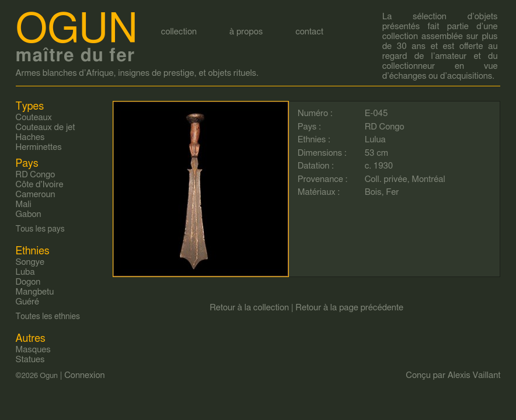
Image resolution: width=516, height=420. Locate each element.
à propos (246, 32)
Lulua (375, 140)
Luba (25, 272)
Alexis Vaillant (474, 375)
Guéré (28, 302)
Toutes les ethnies (48, 317)
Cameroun (36, 195)
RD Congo (385, 127)
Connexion (84, 375)
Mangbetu (35, 292)
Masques (33, 350)
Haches (30, 137)
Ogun (77, 30)
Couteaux (34, 118)
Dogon (28, 282)
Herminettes (39, 147)
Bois (373, 192)
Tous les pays (40, 229)
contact (309, 32)
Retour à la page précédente (349, 308)
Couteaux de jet (46, 127)
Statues (30, 360)
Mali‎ (24, 204)
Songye (30, 262)
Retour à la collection (249, 308)
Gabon (29, 214)
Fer (392, 192)
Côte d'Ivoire (40, 185)
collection (179, 32)
